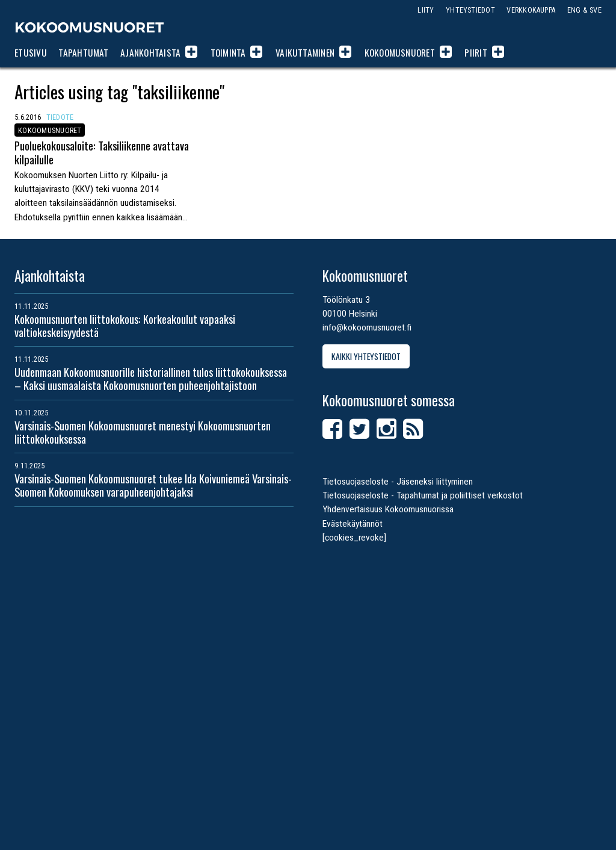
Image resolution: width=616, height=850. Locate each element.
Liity (426, 10)
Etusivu (31, 52)
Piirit (476, 52)
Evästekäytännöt (353, 524)
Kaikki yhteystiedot (366, 356)
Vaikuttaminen (305, 52)
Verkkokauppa (531, 10)
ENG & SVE (584, 10)
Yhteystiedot (470, 10)
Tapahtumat (83, 52)
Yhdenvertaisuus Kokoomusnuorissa (388, 509)
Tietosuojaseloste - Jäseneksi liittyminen (398, 482)
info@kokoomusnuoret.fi (367, 327)
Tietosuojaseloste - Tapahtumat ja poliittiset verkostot (423, 495)
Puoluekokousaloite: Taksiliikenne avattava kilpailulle (102, 152)
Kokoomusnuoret (90, 27)
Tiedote (60, 117)
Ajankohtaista (150, 52)
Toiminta (228, 52)
